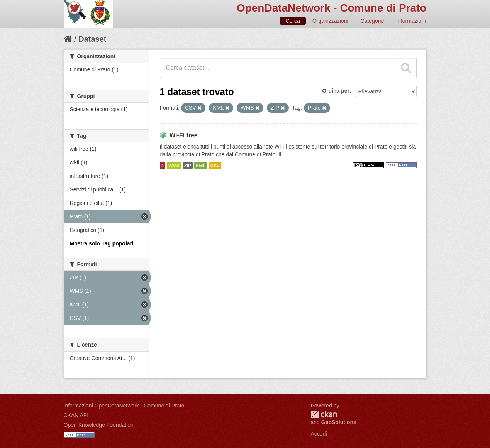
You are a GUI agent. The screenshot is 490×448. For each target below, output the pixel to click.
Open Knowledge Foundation (99, 425)
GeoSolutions (339, 422)
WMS (174, 166)
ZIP (188, 166)
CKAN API (76, 415)
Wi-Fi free (184, 135)
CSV (215, 166)
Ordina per (336, 91)
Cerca (293, 21)
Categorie (372, 21)
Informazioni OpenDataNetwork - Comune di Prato (124, 406)
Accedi (319, 434)
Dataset (92, 39)
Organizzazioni (330, 21)
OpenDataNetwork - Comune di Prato (332, 8)
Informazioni (411, 21)
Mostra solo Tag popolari (102, 243)
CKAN (324, 414)
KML (201, 166)
